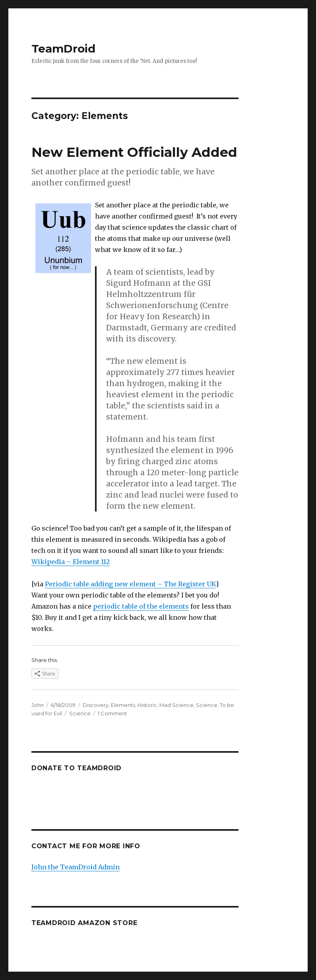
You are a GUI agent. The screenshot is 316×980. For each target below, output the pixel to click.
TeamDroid (63, 49)
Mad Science (176, 705)
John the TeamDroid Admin (76, 867)
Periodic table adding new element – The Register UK (130, 584)
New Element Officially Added (134, 152)
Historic (147, 705)
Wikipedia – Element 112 (71, 562)
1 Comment (112, 713)
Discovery (96, 705)
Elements (123, 705)
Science (207, 705)
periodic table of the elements (141, 606)
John (38, 705)
